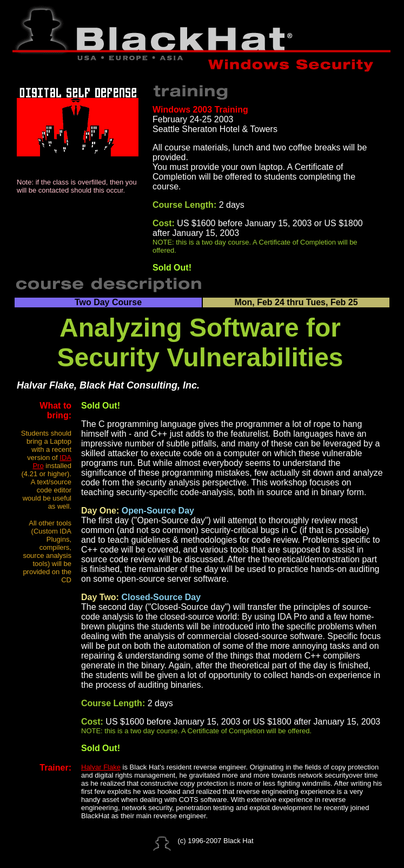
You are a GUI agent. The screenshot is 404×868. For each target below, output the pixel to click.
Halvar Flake (101, 767)
